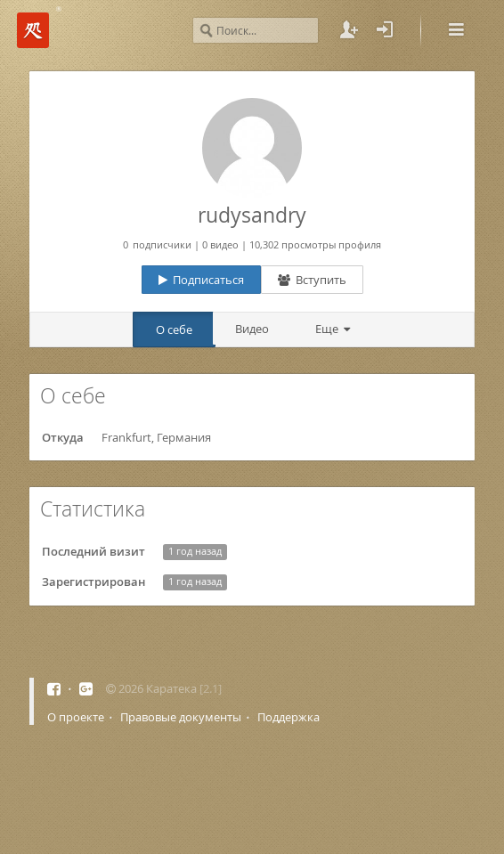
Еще (330, 329)
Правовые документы (181, 717)
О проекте (76, 717)
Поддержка (289, 717)
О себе (174, 329)
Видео (252, 329)
